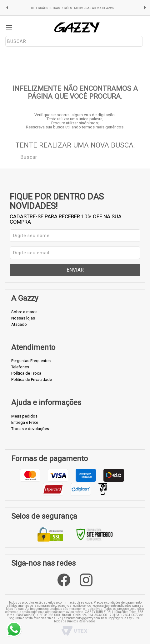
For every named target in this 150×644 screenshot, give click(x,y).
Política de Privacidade (32, 379)
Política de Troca (26, 373)
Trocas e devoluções (30, 429)
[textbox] (74, 41)
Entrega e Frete (25, 422)
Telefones (20, 367)
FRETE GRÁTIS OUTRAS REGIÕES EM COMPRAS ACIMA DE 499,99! (72, 8)
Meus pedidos (24, 416)
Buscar (16, 157)
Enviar (75, 270)
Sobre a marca (24, 312)
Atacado (19, 324)
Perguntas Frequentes (31, 361)
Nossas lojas (23, 318)
